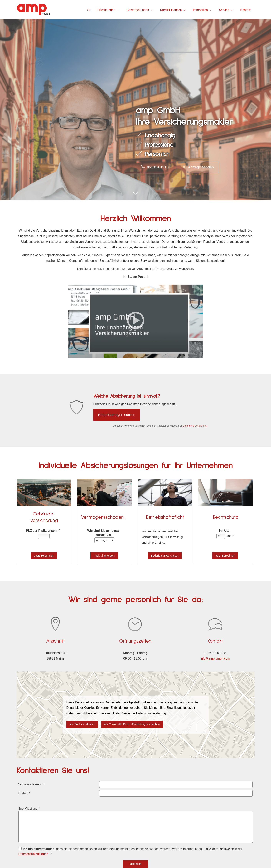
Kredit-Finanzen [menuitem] (171, 10)
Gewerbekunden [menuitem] (138, 10)
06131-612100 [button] (156, 167)
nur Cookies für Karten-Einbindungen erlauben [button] (132, 724)
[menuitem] (88, 10)
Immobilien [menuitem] (200, 10)
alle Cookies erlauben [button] (82, 724)
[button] (135, 195)
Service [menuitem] (224, 10)
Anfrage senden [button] (198, 167)
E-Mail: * (28, 795)
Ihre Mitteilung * (33, 809)
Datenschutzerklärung (195, 426)
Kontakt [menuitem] (245, 10)
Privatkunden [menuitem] (106, 10)
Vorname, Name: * (35, 786)
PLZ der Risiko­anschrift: (44, 531)
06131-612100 (218, 653)
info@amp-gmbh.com (215, 658)
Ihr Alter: (225, 531)
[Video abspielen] (136, 320)
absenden (135, 863)
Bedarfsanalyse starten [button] (117, 415)
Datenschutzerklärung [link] (151, 713)
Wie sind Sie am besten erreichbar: (104, 533)
